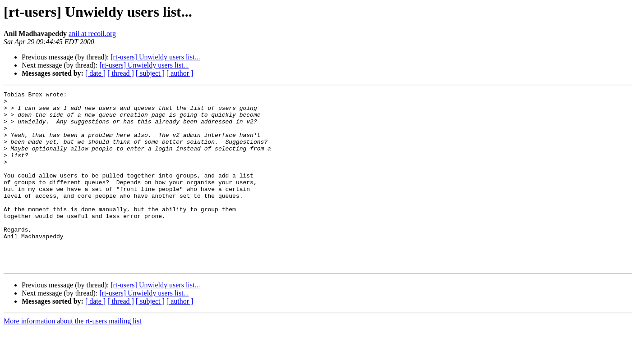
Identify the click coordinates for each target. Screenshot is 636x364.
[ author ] (180, 73)
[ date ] (95, 73)
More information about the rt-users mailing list (73, 356)
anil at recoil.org (92, 34)
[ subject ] (150, 73)
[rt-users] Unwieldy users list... (155, 57)
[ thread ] (121, 73)
